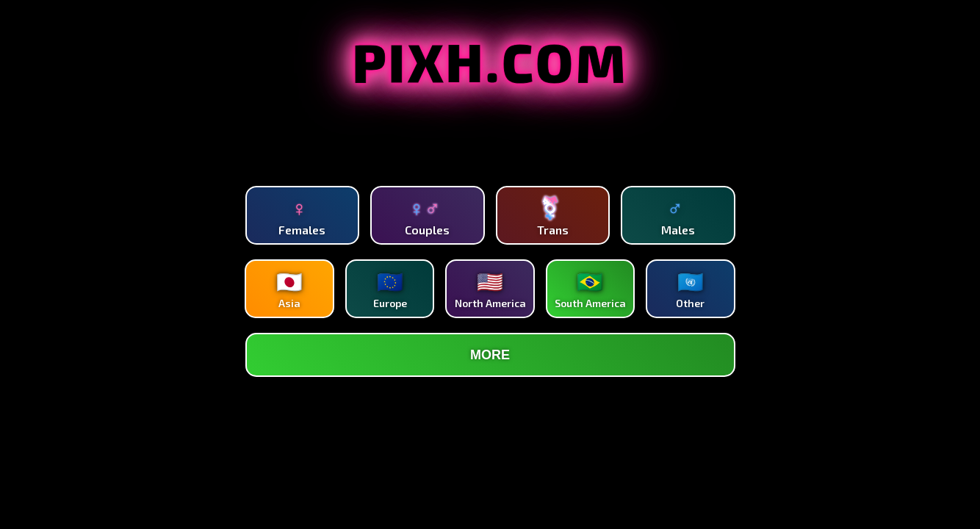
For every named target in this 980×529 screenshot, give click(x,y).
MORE (490, 355)
